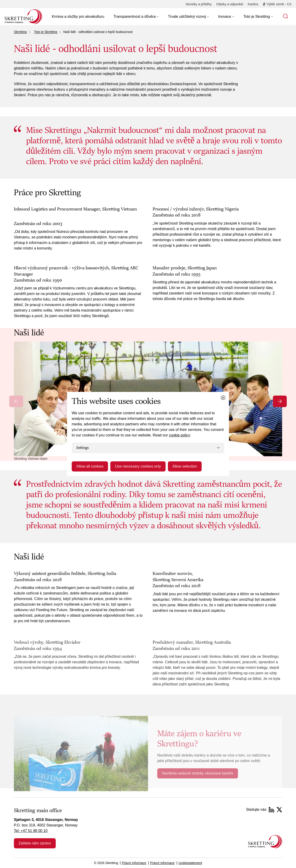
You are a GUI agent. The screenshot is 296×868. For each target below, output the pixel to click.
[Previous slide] (16, 401)
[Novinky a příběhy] (199, 4)
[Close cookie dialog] (223, 398)
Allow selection (185, 466)
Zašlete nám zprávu (35, 843)
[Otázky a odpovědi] (230, 4)
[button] (136, 17)
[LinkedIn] (271, 810)
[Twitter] (279, 810)
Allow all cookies (90, 466)
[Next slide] (280, 401)
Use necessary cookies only (138, 466)
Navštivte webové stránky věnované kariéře (198, 773)
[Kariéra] (253, 4)
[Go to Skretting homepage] (23, 17)
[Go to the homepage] (265, 842)
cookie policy (180, 435)
